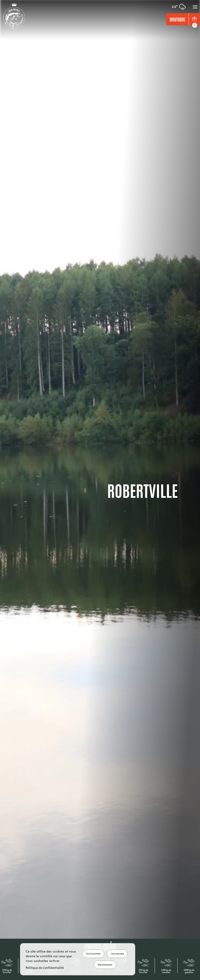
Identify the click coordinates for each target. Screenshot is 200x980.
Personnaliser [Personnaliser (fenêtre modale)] (105, 965)
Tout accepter (93, 954)
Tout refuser (117, 954)
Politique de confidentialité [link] (45, 968)
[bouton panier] (194, 19)
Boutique (178, 19)
